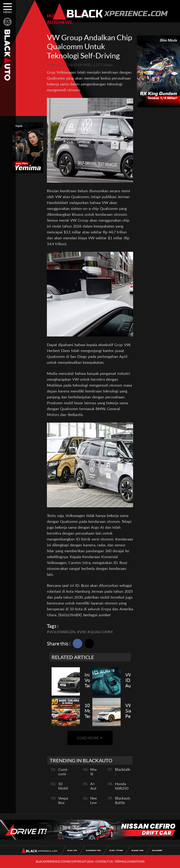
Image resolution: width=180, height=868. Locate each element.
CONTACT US (104, 862)
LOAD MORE (90, 738)
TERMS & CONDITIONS (129, 862)
